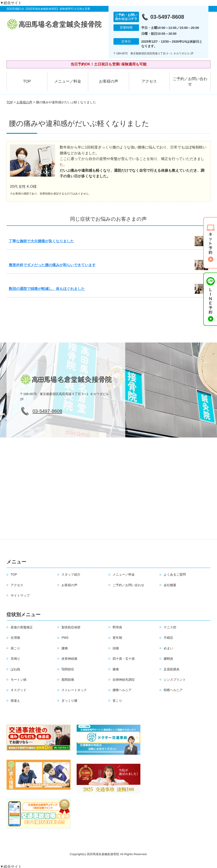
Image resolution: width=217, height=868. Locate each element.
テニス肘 (170, 627)
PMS (65, 638)
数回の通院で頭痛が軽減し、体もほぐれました (47, 289)
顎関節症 (68, 669)
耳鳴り (15, 659)
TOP (27, 81)
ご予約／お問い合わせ (190, 82)
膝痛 (116, 669)
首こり (117, 701)
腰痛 (65, 648)
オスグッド (19, 690)
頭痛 (116, 648)
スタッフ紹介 (71, 574)
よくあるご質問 (175, 574)
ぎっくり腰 (69, 701)
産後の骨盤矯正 (22, 627)
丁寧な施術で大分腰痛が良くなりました (41, 241)
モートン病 (19, 680)
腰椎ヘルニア (122, 690)
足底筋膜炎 (172, 669)
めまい (168, 648)
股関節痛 (68, 680)
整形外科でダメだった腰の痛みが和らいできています (52, 265)
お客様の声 (109, 81)
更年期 (117, 638)
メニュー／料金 (68, 81)
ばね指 (15, 669)
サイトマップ (20, 595)
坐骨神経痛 (69, 659)
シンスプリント (175, 680)
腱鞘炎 (168, 659)
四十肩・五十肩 (124, 659)
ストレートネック (74, 690)
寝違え (15, 701)
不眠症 (168, 638)
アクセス (149, 81)
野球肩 (117, 627)
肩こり (15, 648)
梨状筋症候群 (71, 627)
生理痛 (15, 638)
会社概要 (170, 585)
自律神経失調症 (124, 680)
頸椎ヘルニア (173, 690)
